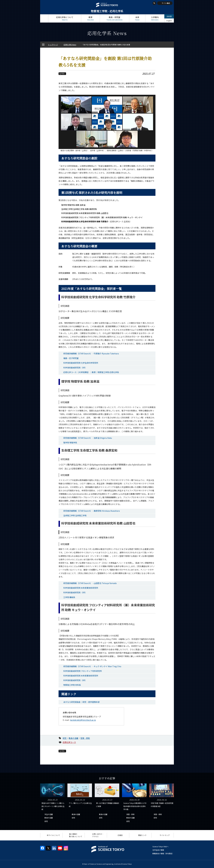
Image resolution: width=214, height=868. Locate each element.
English (169, 21)
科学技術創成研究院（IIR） (75, 368)
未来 (137, 18)
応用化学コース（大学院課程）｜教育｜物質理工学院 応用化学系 (91, 372)
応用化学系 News (70, 45)
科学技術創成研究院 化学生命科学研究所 (81, 363)
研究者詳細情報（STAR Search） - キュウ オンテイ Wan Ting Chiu (92, 666)
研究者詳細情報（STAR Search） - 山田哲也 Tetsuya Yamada (90, 583)
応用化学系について (65, 18)
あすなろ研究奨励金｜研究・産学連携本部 (81, 702)
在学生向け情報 (158, 850)
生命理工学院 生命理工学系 (75, 515)
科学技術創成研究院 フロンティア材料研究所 (83, 671)
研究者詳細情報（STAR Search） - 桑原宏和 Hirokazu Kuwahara (92, 511)
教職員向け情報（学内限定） (163, 853)
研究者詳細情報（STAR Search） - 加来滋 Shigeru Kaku (88, 438)
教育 (90, 18)
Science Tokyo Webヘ (160, 846)
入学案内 (155, 18)
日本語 (169, 16)
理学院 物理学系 (70, 443)
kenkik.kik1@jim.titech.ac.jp (83, 720)
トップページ (44, 18)
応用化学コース (69, 742)
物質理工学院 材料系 (72, 685)
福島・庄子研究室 (71, 358)
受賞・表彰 (85, 738)
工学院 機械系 (69, 597)
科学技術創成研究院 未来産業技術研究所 (81, 588)
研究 (65, 738)
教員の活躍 (73, 738)
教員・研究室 (115, 18)
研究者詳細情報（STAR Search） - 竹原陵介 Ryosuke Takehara (91, 354)
